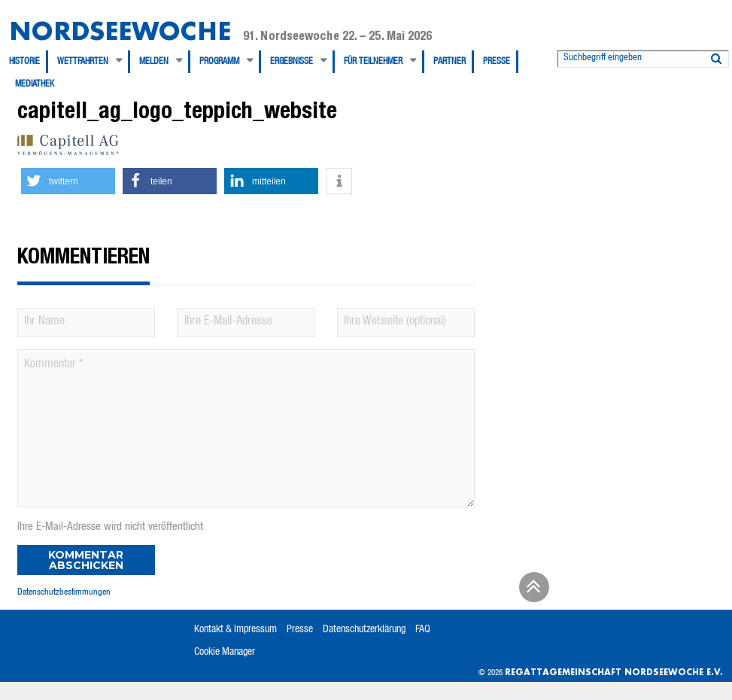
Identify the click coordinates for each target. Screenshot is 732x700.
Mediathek (35, 84)
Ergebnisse (292, 62)
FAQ (423, 630)
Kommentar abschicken (86, 560)
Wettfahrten (83, 62)
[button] (68, 181)
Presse (497, 62)
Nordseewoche (120, 30)
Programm (219, 62)
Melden (154, 62)
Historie (24, 62)
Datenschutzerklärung (364, 630)
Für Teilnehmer (373, 62)
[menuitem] (29, 62)
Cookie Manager (225, 653)
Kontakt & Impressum (235, 630)
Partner (450, 62)
